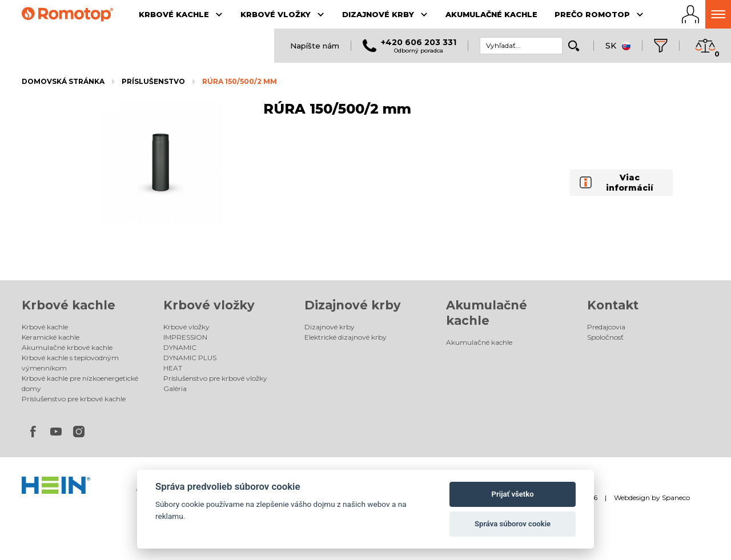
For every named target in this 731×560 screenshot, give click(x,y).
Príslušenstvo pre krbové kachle (74, 399)
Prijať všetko (513, 494)
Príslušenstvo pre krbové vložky (215, 378)
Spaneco (676, 497)
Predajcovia (606, 327)
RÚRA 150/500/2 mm (240, 81)
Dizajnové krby (353, 305)
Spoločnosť (605, 337)
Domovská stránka (63, 81)
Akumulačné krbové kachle (67, 347)
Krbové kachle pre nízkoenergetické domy (80, 383)
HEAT (173, 368)
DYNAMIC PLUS (190, 358)
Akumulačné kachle (479, 342)
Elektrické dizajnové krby (346, 337)
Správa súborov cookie (513, 524)
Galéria (175, 388)
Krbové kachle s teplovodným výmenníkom (70, 363)
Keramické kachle (51, 337)
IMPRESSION (185, 337)
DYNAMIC (180, 347)
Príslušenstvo (153, 81)
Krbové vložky (209, 305)
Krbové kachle (69, 305)
